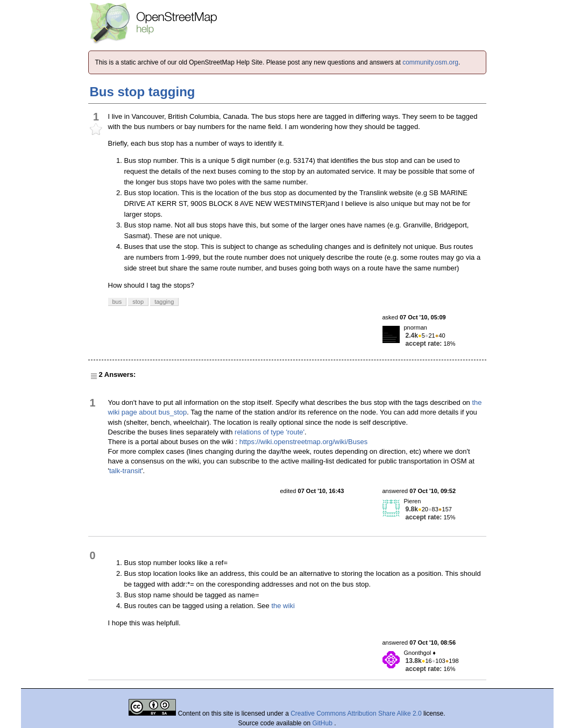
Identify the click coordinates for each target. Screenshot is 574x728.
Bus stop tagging (143, 92)
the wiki (283, 606)
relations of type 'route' (270, 432)
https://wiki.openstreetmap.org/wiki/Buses (303, 442)
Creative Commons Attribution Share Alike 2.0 (356, 713)
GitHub (324, 723)
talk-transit (125, 471)
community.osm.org (430, 62)
